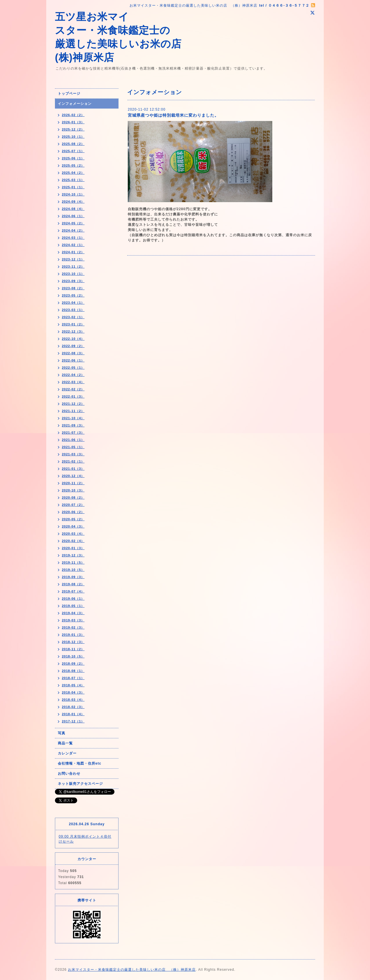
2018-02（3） (73, 707)
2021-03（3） (73, 454)
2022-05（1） (73, 368)
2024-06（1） (73, 216)
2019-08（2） (73, 584)
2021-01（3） (73, 469)
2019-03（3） (73, 620)
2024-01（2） (73, 252)
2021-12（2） (73, 404)
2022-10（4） (73, 339)
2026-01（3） (73, 122)
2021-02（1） (73, 461)
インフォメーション (75, 104)
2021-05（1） (73, 447)
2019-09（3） (73, 577)
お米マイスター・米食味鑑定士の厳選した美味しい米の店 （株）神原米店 (132, 970)
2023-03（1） (73, 310)
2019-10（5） (73, 570)
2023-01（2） (73, 324)
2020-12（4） (73, 476)
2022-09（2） (73, 346)
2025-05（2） (73, 165)
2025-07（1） (73, 151)
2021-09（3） (73, 425)
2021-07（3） (73, 433)
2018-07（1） (73, 678)
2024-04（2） (73, 230)
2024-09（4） (73, 202)
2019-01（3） (73, 635)
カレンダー (67, 753)
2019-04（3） (73, 613)
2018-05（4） (73, 685)
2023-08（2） (73, 288)
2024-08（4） (73, 209)
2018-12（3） (73, 642)
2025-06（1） (73, 158)
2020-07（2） (73, 505)
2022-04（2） (73, 375)
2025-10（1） (73, 137)
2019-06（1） (73, 599)
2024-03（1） (73, 238)
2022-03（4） (73, 382)
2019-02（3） (73, 627)
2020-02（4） (73, 541)
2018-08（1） (73, 671)
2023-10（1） (73, 274)
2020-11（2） (73, 483)
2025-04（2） (73, 173)
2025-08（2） (73, 144)
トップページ (69, 94)
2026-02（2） (73, 115)
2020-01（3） (73, 548)
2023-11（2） (73, 267)
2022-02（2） (73, 389)
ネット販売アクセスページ (80, 784)
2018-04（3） (73, 692)
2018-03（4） (73, 700)
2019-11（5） (73, 562)
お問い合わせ (69, 774)
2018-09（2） (73, 664)
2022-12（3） (73, 331)
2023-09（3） (73, 281)
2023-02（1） (73, 317)
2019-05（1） (73, 606)
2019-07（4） (73, 591)
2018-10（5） (73, 656)
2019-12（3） (73, 555)
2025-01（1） (73, 187)
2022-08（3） (73, 353)
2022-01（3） (73, 396)
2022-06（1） (73, 360)
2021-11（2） (73, 411)
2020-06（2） (73, 512)
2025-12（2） (73, 129)
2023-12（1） (73, 259)
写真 (62, 733)
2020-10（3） (73, 490)
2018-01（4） (73, 714)
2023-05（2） (73, 295)
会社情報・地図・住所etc (79, 763)
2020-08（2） (73, 498)
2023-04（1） (73, 303)
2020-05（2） (73, 519)
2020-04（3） (73, 526)
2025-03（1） (73, 180)
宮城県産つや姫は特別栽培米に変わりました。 (173, 115)
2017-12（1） (73, 721)
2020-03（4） (73, 534)
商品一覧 (65, 743)
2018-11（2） (73, 649)
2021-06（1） (73, 440)
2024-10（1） (73, 194)
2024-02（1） (73, 245)
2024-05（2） (73, 223)
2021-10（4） (73, 418)
